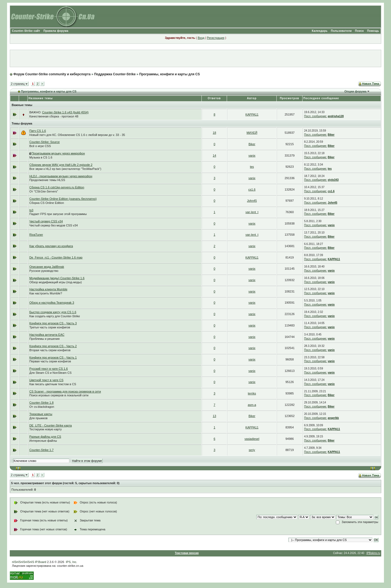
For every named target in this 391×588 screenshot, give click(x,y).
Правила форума (56, 31)
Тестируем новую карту (45, 429)
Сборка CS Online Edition (47, 203)
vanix (252, 155)
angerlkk (333, 418)
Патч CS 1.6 (38, 131)
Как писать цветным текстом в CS (53, 384)
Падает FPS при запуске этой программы (58, 214)
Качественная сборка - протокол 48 (54, 116)
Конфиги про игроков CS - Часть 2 (53, 346)
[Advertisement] (195, 58)
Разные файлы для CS (45, 437)
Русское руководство (44, 271)
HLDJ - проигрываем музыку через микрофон (61, 176)
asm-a (252, 405)
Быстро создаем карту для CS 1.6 (53, 312)
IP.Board (41, 562)
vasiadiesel (252, 439)
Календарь (320, 31)
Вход (201, 38)
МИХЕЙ (252, 133)
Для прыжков (38, 418)
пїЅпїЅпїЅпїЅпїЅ (23, 562)
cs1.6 (252, 189)
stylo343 (333, 180)
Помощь (373, 31)
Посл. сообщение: (316, 116)
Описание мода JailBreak (47, 267)
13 (215, 416)
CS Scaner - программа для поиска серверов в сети (65, 391)
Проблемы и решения (45, 339)
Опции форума (355, 91)
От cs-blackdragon (42, 407)
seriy (252, 450)
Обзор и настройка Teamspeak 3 (52, 303)
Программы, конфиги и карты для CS (170, 74)
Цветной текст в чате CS (46, 380)
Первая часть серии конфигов (50, 361)
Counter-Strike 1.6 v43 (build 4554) (65, 112)
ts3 (31, 210)
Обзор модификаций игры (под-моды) (56, 282)
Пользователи (341, 31)
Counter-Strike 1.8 (41, 403)
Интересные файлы (43, 441)
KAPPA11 (252, 114)
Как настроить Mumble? (46, 293)
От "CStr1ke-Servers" (44, 191)
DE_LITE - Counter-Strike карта (51, 425)
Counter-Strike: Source (45, 142)
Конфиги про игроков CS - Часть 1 (53, 357)
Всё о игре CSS (40, 146)
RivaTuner (36, 235)
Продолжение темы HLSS (47, 180)
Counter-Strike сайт (26, 31)
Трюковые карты (41, 414)
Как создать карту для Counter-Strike (55, 316)
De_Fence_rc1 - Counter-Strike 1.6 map (56, 257)
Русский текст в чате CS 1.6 (49, 369)
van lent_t (252, 212)
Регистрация (216, 38)
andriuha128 (336, 116)
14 (215, 155)
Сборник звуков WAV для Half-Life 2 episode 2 (61, 165)
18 (215, 133)
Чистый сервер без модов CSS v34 (53, 225)
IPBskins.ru (373, 553)
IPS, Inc (71, 562)
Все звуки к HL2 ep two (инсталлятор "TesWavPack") (65, 169)
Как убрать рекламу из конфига (51, 246)
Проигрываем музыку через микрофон (58, 153)
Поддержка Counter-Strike (115, 74)
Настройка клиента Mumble (48, 289)
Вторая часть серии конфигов (50, 350)
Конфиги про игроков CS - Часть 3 (53, 323)
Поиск (359, 31)
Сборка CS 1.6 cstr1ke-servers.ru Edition (57, 187)
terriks (252, 393)
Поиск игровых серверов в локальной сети (59, 395)
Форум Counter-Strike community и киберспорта (52, 74)
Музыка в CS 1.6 (41, 157)
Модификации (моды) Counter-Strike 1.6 (57, 278)
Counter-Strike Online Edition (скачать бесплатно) (63, 199)
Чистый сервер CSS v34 (46, 221)
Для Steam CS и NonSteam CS (51, 373)
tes (252, 167)
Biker (331, 135)
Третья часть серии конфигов (50, 327)
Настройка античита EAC (47, 335)
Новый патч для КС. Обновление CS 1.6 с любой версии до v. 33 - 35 (77, 135)
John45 (252, 201)
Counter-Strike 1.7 (41, 450)
